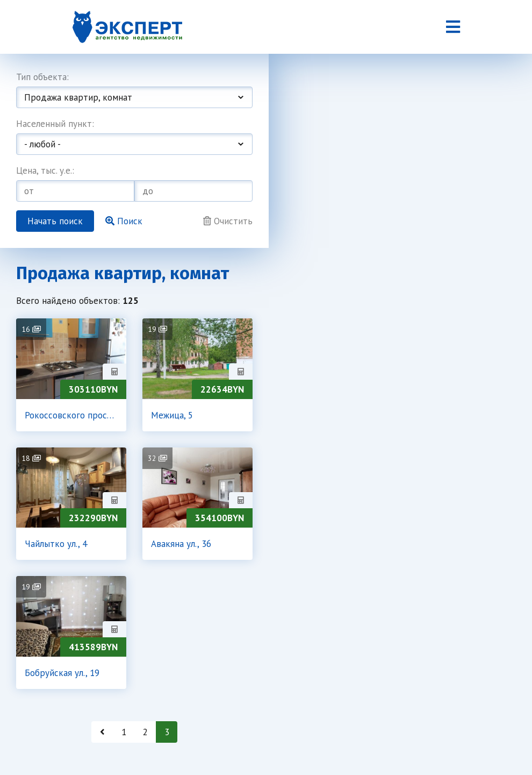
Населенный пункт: (55, 124)
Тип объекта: (42, 77)
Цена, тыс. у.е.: (45, 170)
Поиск (124, 221)
